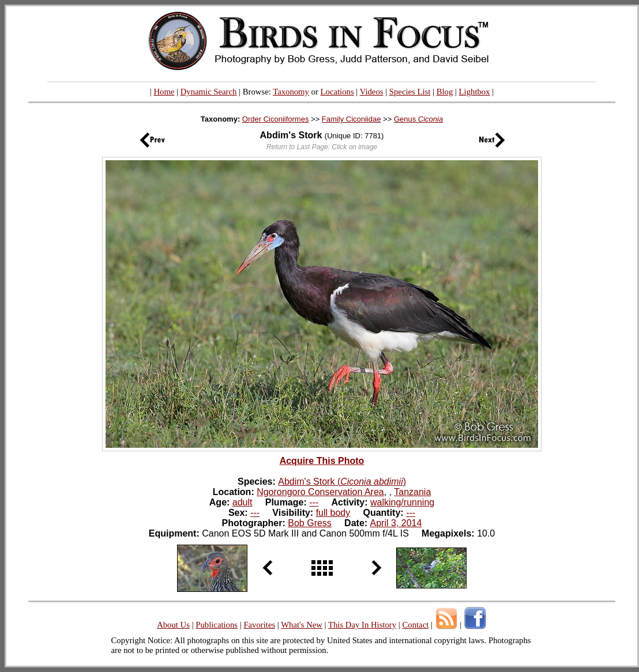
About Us (173, 625)
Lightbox (475, 92)
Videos (372, 92)
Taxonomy (291, 92)
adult (243, 502)
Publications (217, 625)
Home (164, 92)
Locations (337, 92)
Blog (445, 92)
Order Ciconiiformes (276, 119)
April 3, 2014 (396, 523)
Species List (410, 92)
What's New (302, 625)
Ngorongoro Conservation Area (320, 492)
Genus (418, 119)
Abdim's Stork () (342, 482)
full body (333, 513)
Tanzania (412, 492)
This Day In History (362, 625)
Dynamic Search (209, 92)
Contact (415, 625)
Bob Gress (310, 523)
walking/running (402, 502)
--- (314, 502)
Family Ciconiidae (352, 119)
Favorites (259, 625)
